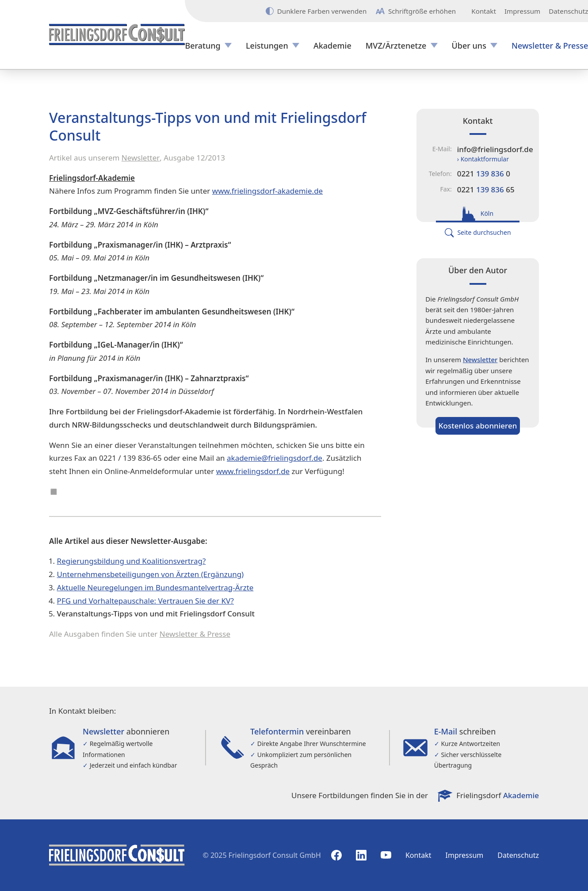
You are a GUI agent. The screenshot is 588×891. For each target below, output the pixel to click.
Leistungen (267, 46)
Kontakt (484, 11)
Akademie (332, 46)
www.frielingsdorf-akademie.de (267, 191)
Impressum (522, 11)
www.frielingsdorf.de (253, 471)
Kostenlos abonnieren (478, 426)
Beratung (202, 46)
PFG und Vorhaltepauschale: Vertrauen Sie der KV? (145, 601)
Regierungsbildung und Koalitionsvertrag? (132, 561)
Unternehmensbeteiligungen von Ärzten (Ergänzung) (151, 574)
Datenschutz (518, 855)
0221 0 (484, 174)
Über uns (469, 46)
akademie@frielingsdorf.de (275, 458)
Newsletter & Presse (195, 634)
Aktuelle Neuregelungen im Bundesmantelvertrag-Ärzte (155, 587)
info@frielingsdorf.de (495, 149)
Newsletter (141, 158)
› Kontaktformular (483, 159)
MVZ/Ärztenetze (396, 46)
